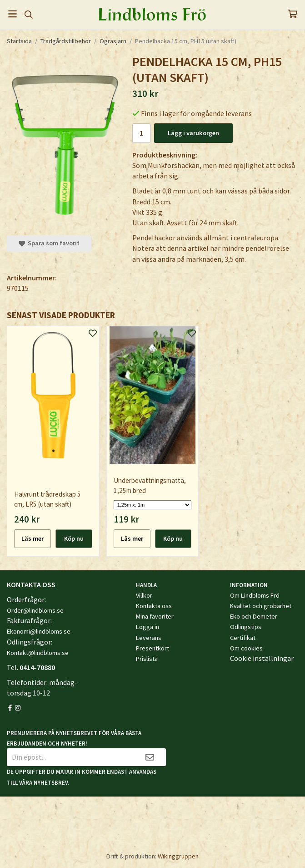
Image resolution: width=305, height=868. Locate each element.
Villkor (144, 595)
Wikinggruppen (178, 856)
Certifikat (243, 638)
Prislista (147, 659)
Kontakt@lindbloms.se (38, 653)
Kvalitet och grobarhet (261, 606)
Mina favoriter (155, 616)
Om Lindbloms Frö (255, 595)
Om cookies (246, 648)
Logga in (147, 627)
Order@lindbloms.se (35, 610)
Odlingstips (246, 627)
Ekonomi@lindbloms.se (39, 631)
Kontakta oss (154, 606)
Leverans (149, 638)
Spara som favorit (49, 243)
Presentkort (152, 648)
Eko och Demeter (254, 616)
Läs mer (32, 538)
